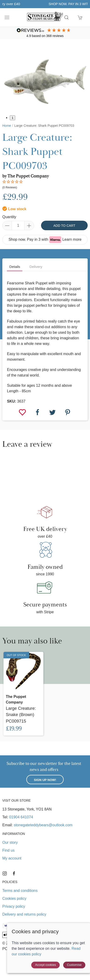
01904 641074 (21, 817)
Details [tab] (15, 267)
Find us (8, 850)
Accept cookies (45, 965)
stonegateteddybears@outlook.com (43, 825)
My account (12, 858)
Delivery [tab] (36, 267)
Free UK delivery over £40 (45, 4)
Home (7, 126)
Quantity (9, 217)
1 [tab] (12, 118)
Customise (74, 965)
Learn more (72, 239)
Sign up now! (45, 780)
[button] (7, 17)
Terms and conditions (20, 891)
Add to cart (64, 226)
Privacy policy (14, 906)
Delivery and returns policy (24, 914)
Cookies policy (14, 898)
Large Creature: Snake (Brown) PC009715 (21, 715)
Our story (10, 842)
